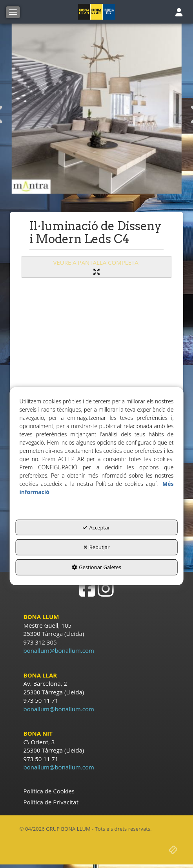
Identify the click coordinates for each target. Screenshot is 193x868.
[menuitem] (97, 791)
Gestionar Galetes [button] (96, 567)
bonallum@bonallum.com (59, 650)
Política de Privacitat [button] (51, 802)
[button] (97, 12)
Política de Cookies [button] (49, 791)
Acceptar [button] (96, 527)
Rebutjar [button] (97, 547)
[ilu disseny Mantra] (97, 109)
